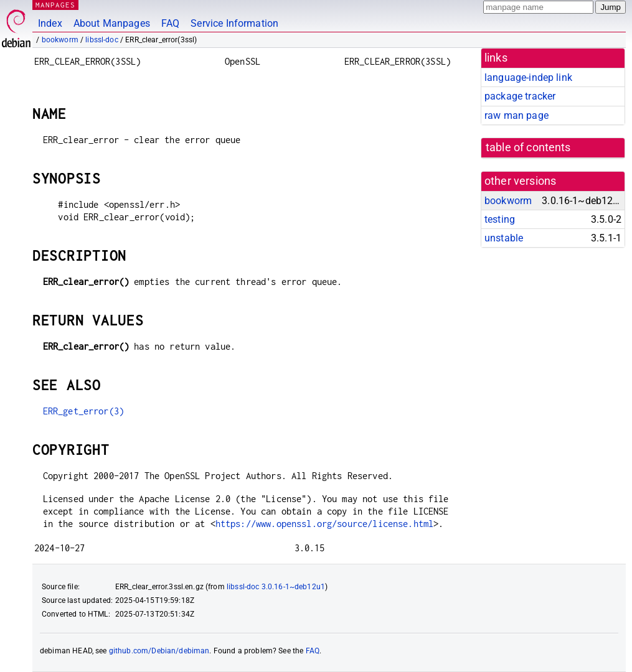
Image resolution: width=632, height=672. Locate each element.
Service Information (234, 23)
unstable (504, 238)
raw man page (516, 115)
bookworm (60, 40)
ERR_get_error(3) (83, 411)
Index (50, 23)
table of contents (528, 147)
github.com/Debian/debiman (159, 651)
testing (500, 219)
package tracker (520, 96)
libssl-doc (102, 40)
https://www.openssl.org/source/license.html (324, 524)
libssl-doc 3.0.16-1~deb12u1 (276, 587)
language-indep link (528, 77)
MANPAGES (55, 5)
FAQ (170, 23)
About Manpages (112, 23)
